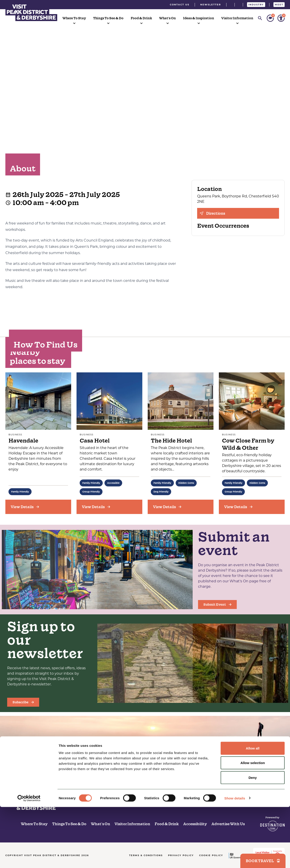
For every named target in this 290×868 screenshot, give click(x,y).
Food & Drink (141, 18)
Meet (279, 5)
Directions (212, 213)
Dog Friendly (161, 492)
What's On (167, 18)
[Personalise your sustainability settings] (270, 18)
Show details (235, 859)
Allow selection (253, 824)
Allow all (253, 809)
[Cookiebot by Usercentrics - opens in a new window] (29, 859)
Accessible (113, 483)
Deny (253, 839)
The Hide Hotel (171, 441)
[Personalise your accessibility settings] (281, 18)
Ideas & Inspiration (199, 18)
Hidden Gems (186, 483)
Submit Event (217, 605)
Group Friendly (91, 492)
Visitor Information (237, 18)
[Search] (260, 18)
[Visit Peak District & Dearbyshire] (31, 12)
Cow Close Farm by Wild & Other (248, 444)
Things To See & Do (108, 18)
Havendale (23, 441)
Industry (256, 5)
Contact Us (180, 5)
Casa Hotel (95, 441)
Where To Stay (74, 18)
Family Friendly (20, 492)
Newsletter (211, 5)
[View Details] (38, 507)
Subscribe (23, 702)
